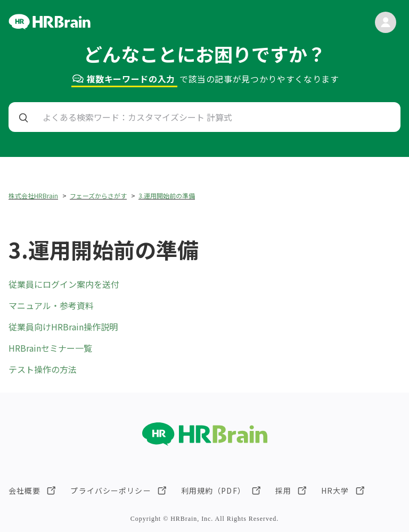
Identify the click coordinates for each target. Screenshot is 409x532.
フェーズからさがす (98, 196)
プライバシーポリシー (111, 491)
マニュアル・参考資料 (51, 305)
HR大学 (335, 491)
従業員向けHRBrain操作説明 (63, 327)
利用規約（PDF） (213, 491)
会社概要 (24, 491)
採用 (283, 491)
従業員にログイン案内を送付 (64, 284)
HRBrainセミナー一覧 (50, 348)
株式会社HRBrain (33, 196)
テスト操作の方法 (43, 369)
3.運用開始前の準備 (167, 196)
